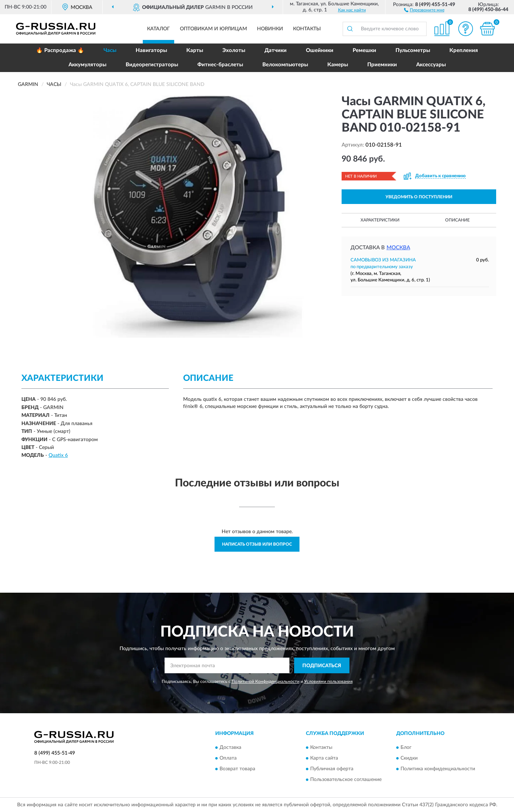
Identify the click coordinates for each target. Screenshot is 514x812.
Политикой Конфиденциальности (266, 681)
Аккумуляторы (87, 65)
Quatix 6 (58, 455)
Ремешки (364, 50)
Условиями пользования (328, 681)
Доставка (230, 747)
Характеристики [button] (380, 220)
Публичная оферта (332, 769)
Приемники (382, 65)
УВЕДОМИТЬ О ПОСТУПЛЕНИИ (419, 197)
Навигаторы (151, 50)
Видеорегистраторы (152, 65)
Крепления (464, 50)
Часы (110, 50)
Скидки (409, 758)
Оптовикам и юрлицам (213, 29)
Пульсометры (413, 50)
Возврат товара (237, 769)
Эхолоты (234, 50)
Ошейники (320, 50)
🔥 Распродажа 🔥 (60, 50)
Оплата (228, 758)
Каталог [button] (158, 29)
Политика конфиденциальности (438, 769)
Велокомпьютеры (285, 65)
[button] (424, 10)
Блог (406, 747)
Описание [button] (457, 220)
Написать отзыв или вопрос (257, 544)
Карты (195, 50)
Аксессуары (431, 65)
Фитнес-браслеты (220, 65)
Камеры (338, 65)
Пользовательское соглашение (346, 780)
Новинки (270, 29)
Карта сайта (324, 758)
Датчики (276, 50)
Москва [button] (398, 248)
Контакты (307, 29)
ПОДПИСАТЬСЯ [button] (322, 666)
